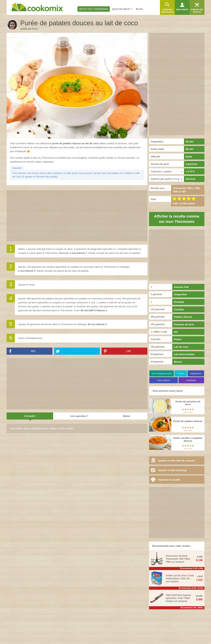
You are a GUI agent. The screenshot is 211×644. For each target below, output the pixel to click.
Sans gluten (164, 380)
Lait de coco (181, 347)
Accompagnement (162, 373)
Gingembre (180, 294)
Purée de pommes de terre (188, 403)
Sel (176, 332)
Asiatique (191, 380)
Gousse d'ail (181, 287)
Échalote (179, 302)
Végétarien (196, 373)
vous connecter (33, 428)
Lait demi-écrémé (184, 354)
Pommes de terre (184, 324)
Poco (35, 29)
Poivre (178, 339)
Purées (181, 373)
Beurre (178, 362)
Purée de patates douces (188, 421)
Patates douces (183, 317)
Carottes (179, 309)
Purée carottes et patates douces (188, 439)
